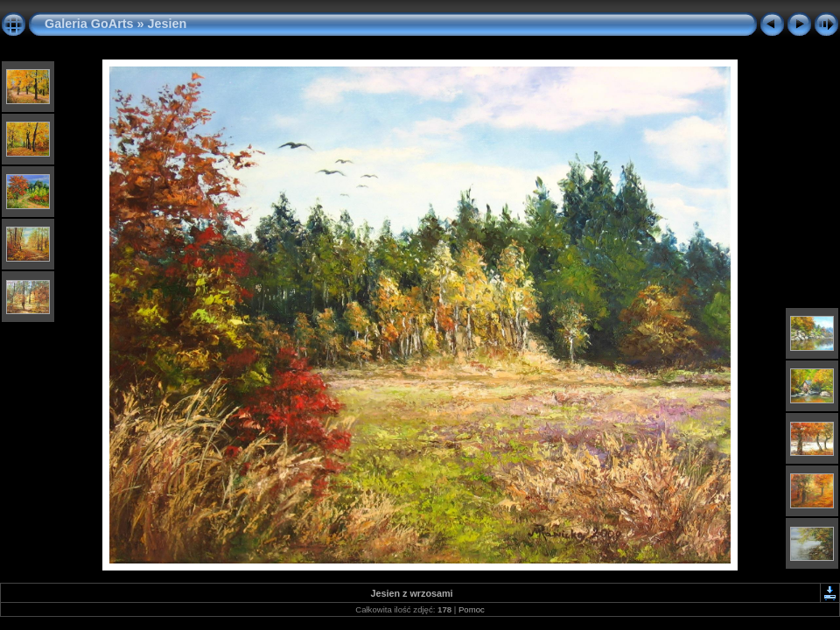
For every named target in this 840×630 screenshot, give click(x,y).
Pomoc (472, 609)
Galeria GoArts (89, 24)
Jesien (168, 24)
